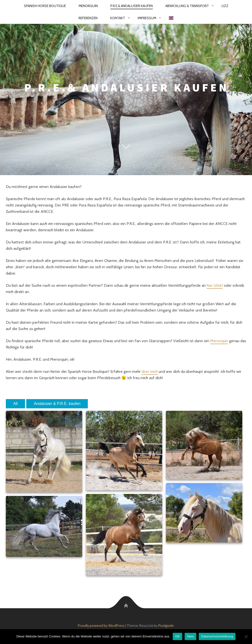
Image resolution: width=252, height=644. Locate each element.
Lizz (225, 6)
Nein (190, 636)
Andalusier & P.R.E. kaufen (57, 404)
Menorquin (88, 6)
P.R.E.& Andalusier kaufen (132, 6)
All (16, 404)
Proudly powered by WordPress (101, 626)
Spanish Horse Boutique (45, 6)
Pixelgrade (166, 626)
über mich (150, 371)
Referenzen (88, 18)
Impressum (147, 18)
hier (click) (215, 285)
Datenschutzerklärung (217, 636)
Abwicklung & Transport (187, 6)
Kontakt (118, 18)
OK (177, 636)
